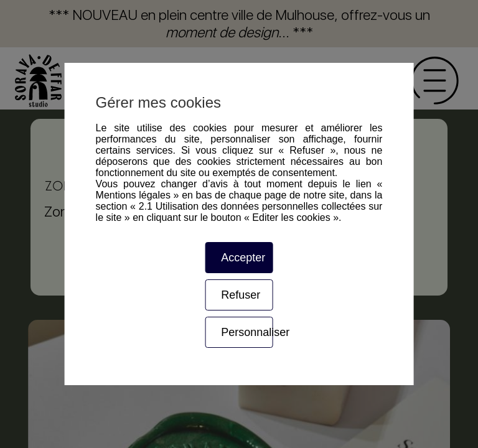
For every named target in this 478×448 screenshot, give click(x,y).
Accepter (243, 258)
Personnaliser (247, 332)
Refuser (241, 295)
